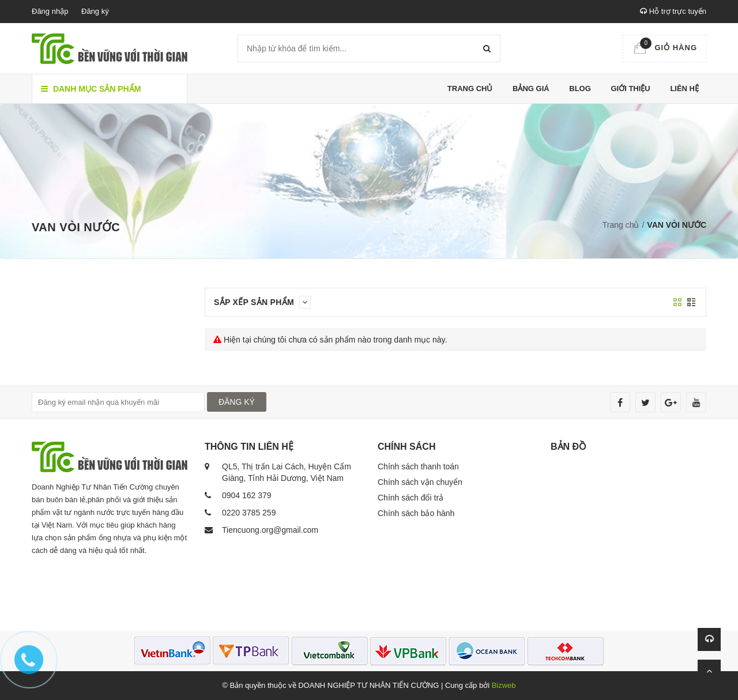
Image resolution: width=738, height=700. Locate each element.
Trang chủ (470, 89)
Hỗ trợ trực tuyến (673, 11)
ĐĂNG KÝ (237, 402)
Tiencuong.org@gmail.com (270, 530)
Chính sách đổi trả (411, 498)
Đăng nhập (50, 11)
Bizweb (504, 685)
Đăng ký (95, 11)
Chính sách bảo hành (416, 513)
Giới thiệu (630, 89)
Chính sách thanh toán (418, 466)
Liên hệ (684, 89)
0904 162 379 (247, 495)
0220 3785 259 (249, 513)
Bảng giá (531, 89)
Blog (580, 89)
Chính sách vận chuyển (420, 482)
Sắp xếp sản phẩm (262, 302)
